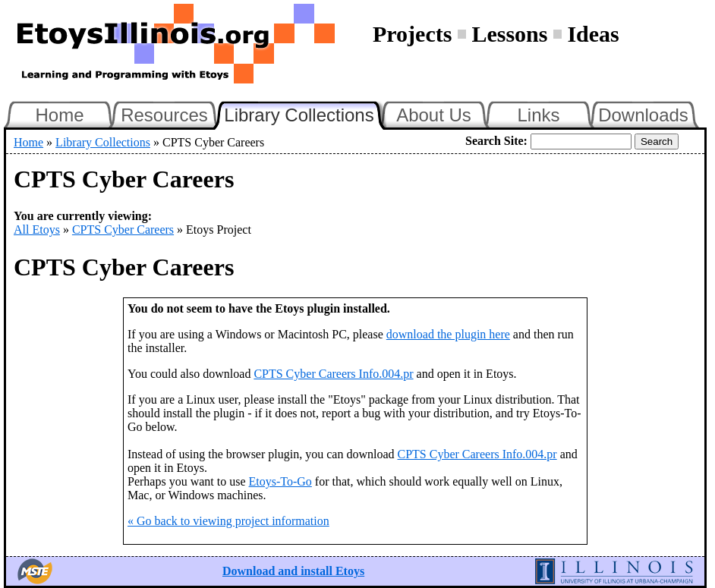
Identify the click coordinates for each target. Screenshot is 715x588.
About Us (434, 115)
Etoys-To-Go (280, 481)
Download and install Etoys (293, 571)
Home (59, 115)
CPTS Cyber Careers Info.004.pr (333, 374)
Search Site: (496, 141)
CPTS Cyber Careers (123, 230)
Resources (164, 115)
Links (538, 115)
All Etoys (37, 230)
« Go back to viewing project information (228, 521)
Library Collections (305, 113)
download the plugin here (448, 334)
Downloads (643, 115)
